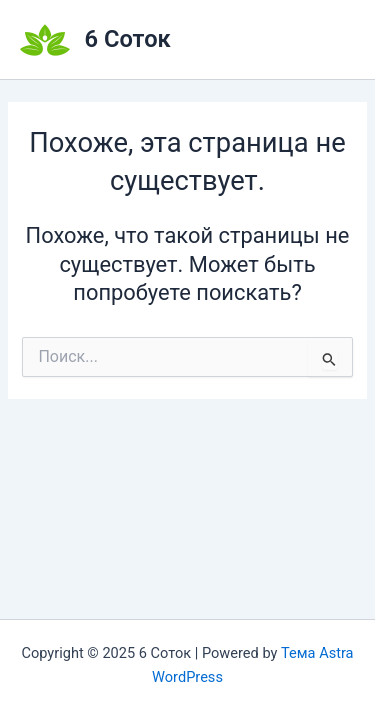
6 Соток (128, 39)
